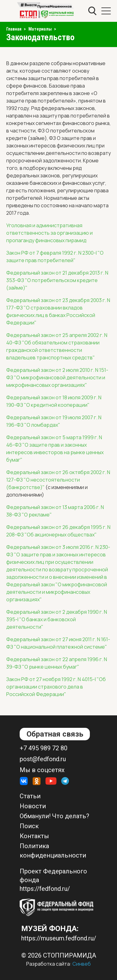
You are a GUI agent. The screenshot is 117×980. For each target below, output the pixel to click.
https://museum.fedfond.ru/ (59, 938)
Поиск (29, 826)
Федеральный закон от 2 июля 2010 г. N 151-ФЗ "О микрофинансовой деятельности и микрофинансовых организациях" (57, 377)
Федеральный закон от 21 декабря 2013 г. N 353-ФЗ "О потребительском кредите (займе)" (57, 280)
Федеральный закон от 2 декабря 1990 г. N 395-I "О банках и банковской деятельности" (57, 619)
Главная (14, 29)
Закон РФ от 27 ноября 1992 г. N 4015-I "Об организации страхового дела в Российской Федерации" (56, 687)
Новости (33, 806)
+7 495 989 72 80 (44, 748)
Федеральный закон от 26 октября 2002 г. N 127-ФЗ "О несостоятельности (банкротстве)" (58, 480)
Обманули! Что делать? (54, 816)
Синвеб (82, 964)
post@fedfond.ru (43, 759)
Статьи (30, 796)
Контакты (34, 836)
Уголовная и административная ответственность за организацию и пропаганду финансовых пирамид (49, 233)
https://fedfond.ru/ (45, 889)
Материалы (40, 29)
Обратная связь (55, 734)
